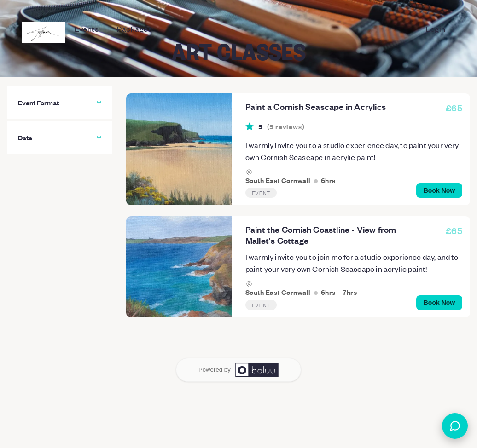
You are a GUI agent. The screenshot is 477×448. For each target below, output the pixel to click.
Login (436, 29)
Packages (134, 29)
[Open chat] (455, 426)
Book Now (439, 190)
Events (87, 29)
